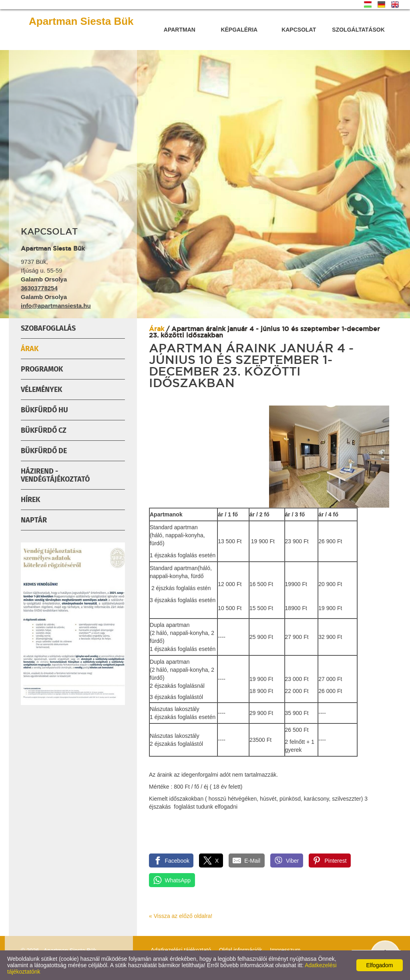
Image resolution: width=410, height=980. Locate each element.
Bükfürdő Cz (44, 430)
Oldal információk (241, 950)
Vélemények (41, 390)
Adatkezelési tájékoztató (181, 950)
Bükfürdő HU (44, 410)
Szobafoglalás (48, 328)
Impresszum (285, 950)
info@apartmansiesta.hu (56, 306)
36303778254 (39, 288)
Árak (30, 349)
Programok (42, 369)
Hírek (30, 500)
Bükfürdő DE (44, 451)
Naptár (34, 520)
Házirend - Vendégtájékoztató (55, 475)
